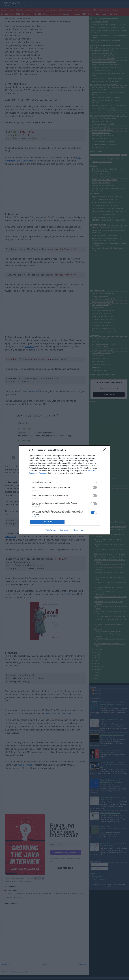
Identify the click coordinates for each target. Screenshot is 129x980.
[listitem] (64, 482)
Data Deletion (51, 530)
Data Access (64, 530)
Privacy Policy (78, 530)
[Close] (105, 450)
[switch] (94, 487)
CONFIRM (47, 522)
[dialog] (64, 490)
